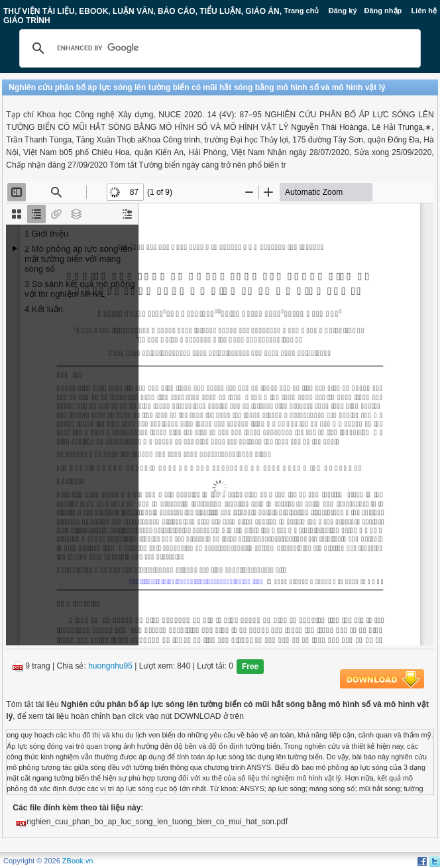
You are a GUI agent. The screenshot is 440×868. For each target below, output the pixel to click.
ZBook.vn (78, 861)
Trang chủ (302, 11)
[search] (218, 48)
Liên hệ (424, 11)
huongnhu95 (110, 667)
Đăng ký (343, 11)
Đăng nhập (383, 11)
